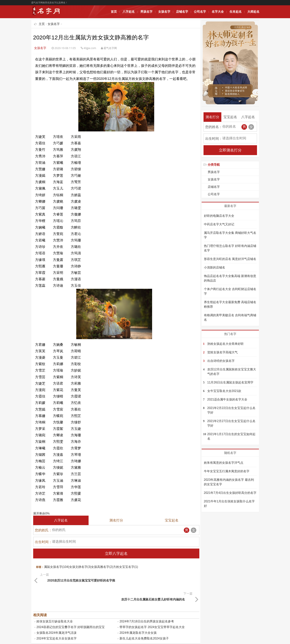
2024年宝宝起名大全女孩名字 (57, 618)
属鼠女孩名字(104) (57, 567)
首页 (114, 12)
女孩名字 (164, 12)
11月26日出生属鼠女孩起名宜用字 (230, 382)
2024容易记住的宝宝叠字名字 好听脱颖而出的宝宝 (71, 606)
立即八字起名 (116, 553)
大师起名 (253, 12)
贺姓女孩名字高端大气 (222, 352)
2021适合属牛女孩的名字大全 (227, 399)
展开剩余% (41, 513)
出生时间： (43, 542)
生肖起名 (236, 12)
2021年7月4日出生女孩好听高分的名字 (230, 493)
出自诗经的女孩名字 (221, 361)
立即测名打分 (230, 150)
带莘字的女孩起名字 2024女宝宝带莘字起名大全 (152, 606)
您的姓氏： (43, 530)
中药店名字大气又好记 (219, 224)
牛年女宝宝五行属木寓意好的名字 (227, 471)
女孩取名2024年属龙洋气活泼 (57, 612)
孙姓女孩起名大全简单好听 (226, 344)
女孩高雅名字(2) (102, 567)
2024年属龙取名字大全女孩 (138, 612)
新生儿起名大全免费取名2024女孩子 (144, 618)
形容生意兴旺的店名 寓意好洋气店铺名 (230, 259)
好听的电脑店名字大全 (219, 216)
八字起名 (129, 12)
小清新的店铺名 (215, 267)
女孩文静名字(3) (80, 567)
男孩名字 (146, 12)
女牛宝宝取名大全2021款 (224, 391)
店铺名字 (182, 12)
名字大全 (218, 12)
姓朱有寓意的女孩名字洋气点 (224, 463)
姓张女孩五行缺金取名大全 (55, 601)
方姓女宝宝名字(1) (126, 567)
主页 (42, 24)
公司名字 (200, 12)
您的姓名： (214, 127)
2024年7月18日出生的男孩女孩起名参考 (147, 601)
